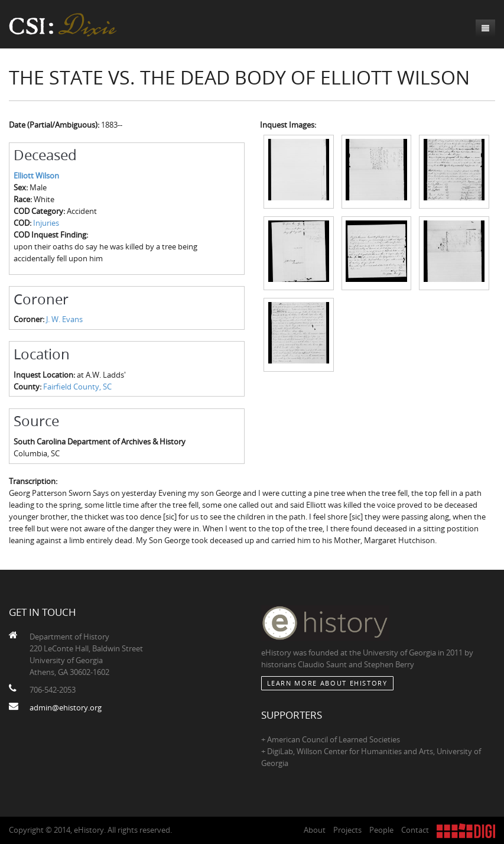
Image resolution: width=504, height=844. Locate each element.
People (381, 830)
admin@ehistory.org (66, 707)
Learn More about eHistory (327, 683)
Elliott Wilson (36, 176)
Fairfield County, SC (77, 387)
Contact (415, 830)
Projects (347, 830)
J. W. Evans (64, 319)
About (315, 830)
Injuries (46, 223)
